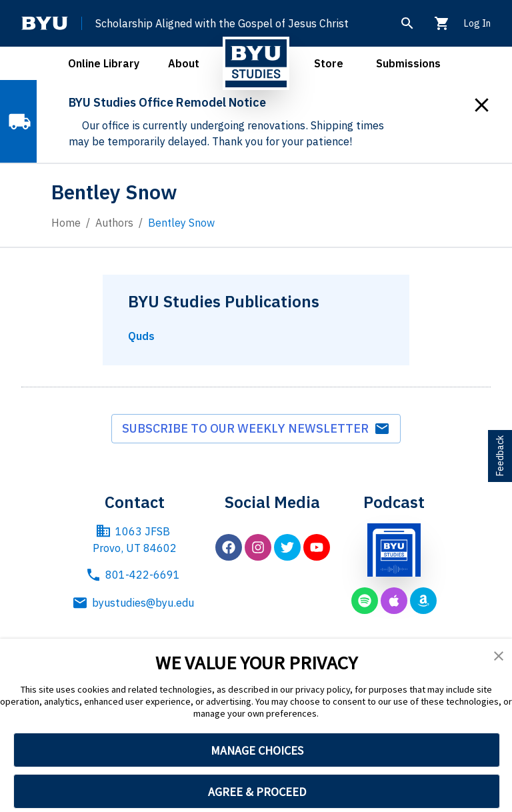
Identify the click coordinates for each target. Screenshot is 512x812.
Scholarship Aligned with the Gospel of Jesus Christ (222, 23)
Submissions (408, 63)
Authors (114, 223)
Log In (477, 23)
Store (329, 63)
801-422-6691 (133, 575)
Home (66, 223)
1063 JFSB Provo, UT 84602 (135, 539)
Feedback (500, 456)
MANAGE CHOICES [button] (257, 750)
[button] (499, 656)
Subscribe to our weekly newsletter (256, 429)
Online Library (104, 63)
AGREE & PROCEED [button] (257, 792)
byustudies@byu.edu (135, 603)
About (184, 63)
